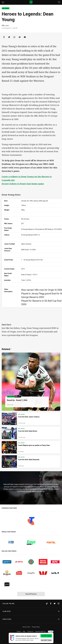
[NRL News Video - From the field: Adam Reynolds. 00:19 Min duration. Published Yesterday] (31, 462)
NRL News (6, 8)
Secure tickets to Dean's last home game (23, 184)
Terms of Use (26, 627)
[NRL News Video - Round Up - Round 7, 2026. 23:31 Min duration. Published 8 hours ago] (31, 382)
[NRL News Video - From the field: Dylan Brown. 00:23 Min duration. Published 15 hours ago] (31, 433)
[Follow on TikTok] (47, 604)
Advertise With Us (40, 631)
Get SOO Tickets (46, 636)
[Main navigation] (3, 2)
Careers (19, 631)
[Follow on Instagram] (59, 604)
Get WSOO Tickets (46, 640)
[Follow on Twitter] (55, 604)
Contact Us (30, 631)
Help (24, 631)
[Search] (59, 2)
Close (51, 632)
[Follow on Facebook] (51, 604)
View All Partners (31, 594)
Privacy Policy (36, 627)
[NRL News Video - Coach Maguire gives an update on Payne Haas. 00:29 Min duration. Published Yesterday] (31, 447)
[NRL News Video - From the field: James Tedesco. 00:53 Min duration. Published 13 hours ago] (31, 419)
